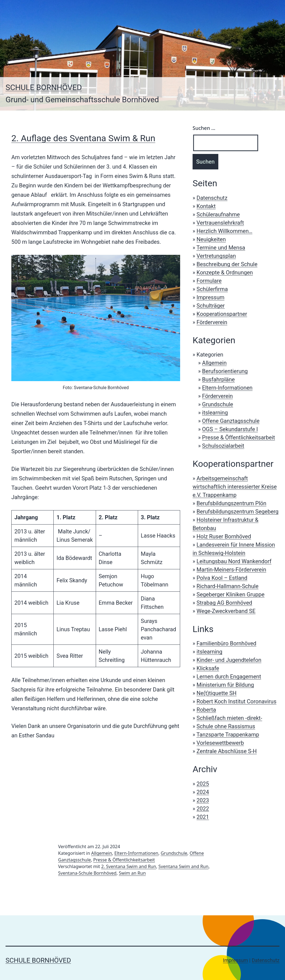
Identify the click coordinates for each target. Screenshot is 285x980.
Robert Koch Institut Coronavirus (236, 701)
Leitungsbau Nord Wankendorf (234, 561)
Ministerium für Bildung (225, 685)
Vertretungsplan (216, 256)
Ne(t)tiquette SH (216, 693)
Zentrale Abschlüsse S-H (227, 751)
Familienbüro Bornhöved (226, 643)
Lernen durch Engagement (229, 677)
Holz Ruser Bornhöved (224, 536)
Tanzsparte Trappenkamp (228, 735)
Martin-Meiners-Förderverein (231, 570)
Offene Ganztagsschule (231, 421)
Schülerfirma (212, 289)
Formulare (209, 281)
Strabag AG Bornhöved (224, 603)
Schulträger (211, 306)
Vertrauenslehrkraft (220, 223)
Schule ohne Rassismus (226, 726)
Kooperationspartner (222, 314)
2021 (203, 817)
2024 (203, 792)
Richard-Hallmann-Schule (227, 586)
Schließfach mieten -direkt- (229, 718)
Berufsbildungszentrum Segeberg (237, 512)
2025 (203, 784)
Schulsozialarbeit (223, 446)
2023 (203, 800)
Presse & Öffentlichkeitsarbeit (238, 437)
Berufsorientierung (225, 371)
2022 (203, 809)
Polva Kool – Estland (222, 578)
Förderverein (212, 322)
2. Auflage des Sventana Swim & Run (83, 138)
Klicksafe (208, 668)
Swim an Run (132, 873)
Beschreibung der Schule (227, 264)
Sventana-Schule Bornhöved (87, 873)
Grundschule (217, 404)
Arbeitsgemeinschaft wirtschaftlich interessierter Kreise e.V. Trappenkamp (235, 487)
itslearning (215, 413)
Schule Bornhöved (44, 87)
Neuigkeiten (211, 239)
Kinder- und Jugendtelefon (229, 660)
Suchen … (204, 128)
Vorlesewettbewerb (220, 743)
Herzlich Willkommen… (224, 231)
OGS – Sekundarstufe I (230, 429)
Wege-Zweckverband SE (226, 611)
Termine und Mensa (221, 248)
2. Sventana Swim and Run (129, 866)
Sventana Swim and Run (184, 866)
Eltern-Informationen (227, 388)
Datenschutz (212, 198)
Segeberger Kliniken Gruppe (230, 594)
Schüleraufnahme (218, 214)
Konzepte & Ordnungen (225, 272)
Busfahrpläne (218, 379)
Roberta (206, 710)
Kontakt (206, 206)
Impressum (210, 297)
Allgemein (214, 363)
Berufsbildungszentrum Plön (231, 503)
